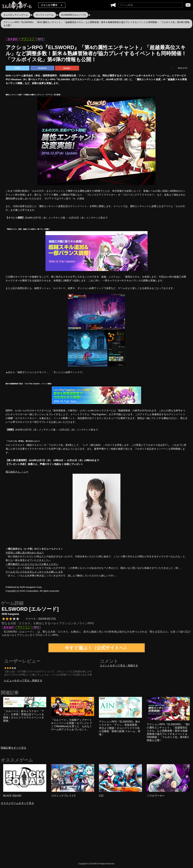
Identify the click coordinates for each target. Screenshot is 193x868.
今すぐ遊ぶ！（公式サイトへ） (97, 648)
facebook (42, 68)
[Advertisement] (69, 836)
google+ (67, 68)
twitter (18, 68)
